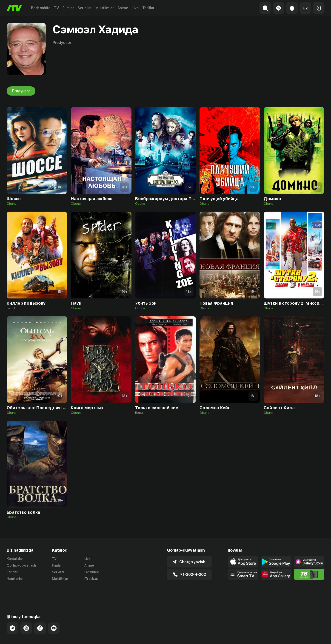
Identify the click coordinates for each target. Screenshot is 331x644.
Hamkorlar (15, 579)
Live (135, 8)
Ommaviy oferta (280, 635)
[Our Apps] (243, 574)
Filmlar (68, 8)
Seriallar (85, 8)
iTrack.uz (91, 579)
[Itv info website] (309, 574)
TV (56, 8)
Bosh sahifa (41, 8)
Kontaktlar (15, 559)
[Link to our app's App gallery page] (276, 574)
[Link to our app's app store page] (243, 562)
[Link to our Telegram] (12, 612)
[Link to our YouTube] (54, 612)
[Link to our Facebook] (40, 612)
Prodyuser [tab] (21, 91)
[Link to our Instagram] (26, 612)
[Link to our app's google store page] (276, 562)
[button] (305, 8)
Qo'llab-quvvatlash (21, 565)
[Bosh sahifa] (14, 8)
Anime (123, 8)
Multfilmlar (105, 8)
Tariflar (148, 8)
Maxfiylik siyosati (311, 635)
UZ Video (92, 572)
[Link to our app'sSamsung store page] (309, 562)
